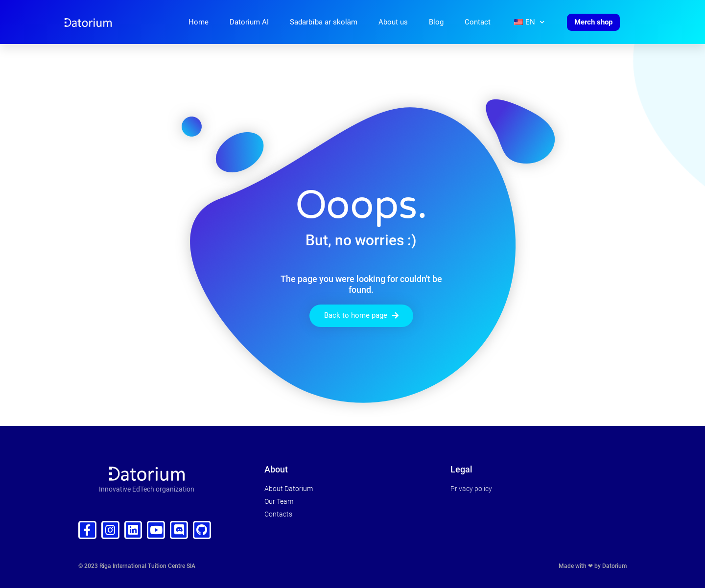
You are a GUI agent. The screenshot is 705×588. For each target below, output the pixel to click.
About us (393, 22)
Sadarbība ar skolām (324, 22)
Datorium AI (249, 22)
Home (199, 22)
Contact (478, 22)
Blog (436, 22)
